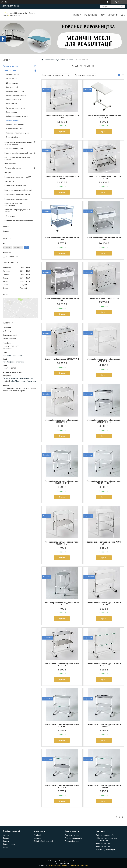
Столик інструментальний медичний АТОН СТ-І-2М (104, 360)
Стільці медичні (12, 87)
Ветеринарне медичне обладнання (19, 220)
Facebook (37, 835)
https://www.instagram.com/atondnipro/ (18, 378)
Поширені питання (72, 841)
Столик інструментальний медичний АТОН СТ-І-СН (62, 543)
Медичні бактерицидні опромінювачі (14, 204)
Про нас (6, 227)
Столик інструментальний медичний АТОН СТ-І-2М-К (62, 482)
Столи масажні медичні (15, 91)
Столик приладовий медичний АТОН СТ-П (62, 604)
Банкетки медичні (13, 112)
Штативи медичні (13, 75)
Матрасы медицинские (15, 129)
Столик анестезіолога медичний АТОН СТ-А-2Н (104, 178)
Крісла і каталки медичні (15, 108)
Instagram (38, 838)
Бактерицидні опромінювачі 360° (18, 177)
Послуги (8, 172)
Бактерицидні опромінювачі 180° (18, 195)
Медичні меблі (10, 71)
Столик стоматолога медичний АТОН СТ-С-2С (104, 665)
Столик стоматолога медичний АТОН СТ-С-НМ (104, 725)
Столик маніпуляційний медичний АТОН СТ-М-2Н (62, 299)
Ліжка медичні (12, 104)
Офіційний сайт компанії (43, 841)
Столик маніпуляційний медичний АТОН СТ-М (62, 238)
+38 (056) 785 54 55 (104, 843)
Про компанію (90, 15)
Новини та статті (9, 844)
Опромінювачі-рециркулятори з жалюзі (17, 211)
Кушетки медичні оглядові (16, 95)
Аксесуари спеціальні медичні (17, 133)
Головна (77, 15)
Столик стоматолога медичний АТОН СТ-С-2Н (62, 665)
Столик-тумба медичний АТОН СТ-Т (104, 298)
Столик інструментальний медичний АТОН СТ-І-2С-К (104, 482)
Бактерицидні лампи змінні (15, 186)
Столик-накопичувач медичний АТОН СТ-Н (104, 543)
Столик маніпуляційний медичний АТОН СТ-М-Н (104, 238)
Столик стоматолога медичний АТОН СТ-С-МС (62, 725)
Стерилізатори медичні (14, 149)
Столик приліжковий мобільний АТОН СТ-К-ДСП (104, 117)
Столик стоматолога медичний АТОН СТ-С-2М (104, 604)
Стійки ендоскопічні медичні (17, 116)
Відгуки (6, 231)
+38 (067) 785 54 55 (104, 846)
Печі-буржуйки (10, 164)
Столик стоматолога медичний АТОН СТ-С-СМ (104, 786)
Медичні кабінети (13, 137)
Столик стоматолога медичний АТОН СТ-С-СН (62, 786)
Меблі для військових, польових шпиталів (17, 158)
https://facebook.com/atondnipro (24, 381)
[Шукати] (122, 7)
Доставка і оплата (72, 835)
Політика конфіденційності (78, 865)
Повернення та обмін (73, 838)
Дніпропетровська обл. (105, 835)
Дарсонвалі (9, 181)
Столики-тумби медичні (15, 125)
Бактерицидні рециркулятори (16, 199)
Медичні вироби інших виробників (18, 153)
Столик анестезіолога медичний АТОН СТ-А (62, 117)
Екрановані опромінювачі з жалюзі (18, 190)
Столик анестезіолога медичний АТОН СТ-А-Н (62, 178)
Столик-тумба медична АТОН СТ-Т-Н (62, 359)
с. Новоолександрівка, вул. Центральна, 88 (106, 839)
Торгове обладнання (13, 168)
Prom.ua (76, 861)
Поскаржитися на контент (58, 865)
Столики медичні (13, 120)
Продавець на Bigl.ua (63, 863)
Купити (62, 132)
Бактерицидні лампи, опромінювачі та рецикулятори (18, 143)
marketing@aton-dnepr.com (13, 362)
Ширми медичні (12, 83)
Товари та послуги (108, 15)
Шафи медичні (12, 79)
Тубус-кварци (10, 216)
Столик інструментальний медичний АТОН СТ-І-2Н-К (104, 421)
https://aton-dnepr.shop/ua (13, 355)
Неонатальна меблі (13, 100)
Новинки (6, 841)
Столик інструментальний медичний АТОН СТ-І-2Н (62, 421)
